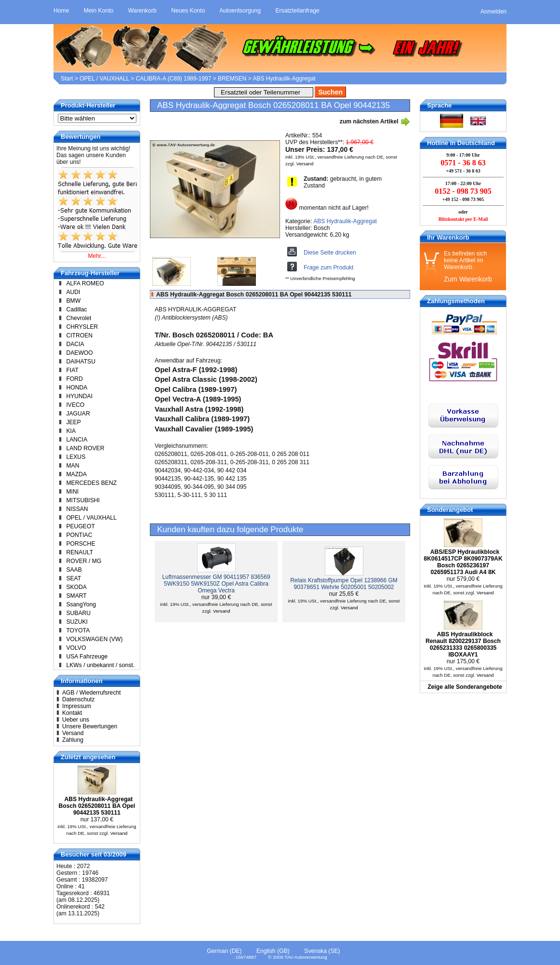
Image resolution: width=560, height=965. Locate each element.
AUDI (73, 292)
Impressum (77, 706)
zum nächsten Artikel (375, 121)
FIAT (72, 370)
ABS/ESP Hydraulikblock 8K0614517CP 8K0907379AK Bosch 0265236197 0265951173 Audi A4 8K (463, 562)
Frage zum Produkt (328, 268)
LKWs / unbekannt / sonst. (100, 665)
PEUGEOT (80, 526)
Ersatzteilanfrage (297, 11)
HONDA (77, 388)
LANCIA (77, 440)
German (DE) (224, 951)
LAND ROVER (85, 448)
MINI (72, 492)
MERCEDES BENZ (91, 483)
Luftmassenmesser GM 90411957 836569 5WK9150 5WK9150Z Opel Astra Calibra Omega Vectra (216, 584)
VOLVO (76, 648)
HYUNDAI (79, 396)
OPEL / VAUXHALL (104, 79)
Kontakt (72, 713)
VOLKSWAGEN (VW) (94, 639)
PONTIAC (79, 535)
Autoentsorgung (240, 11)
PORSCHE (80, 544)
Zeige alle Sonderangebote (465, 687)
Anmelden (493, 12)
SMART (76, 596)
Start (67, 79)
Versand (305, 164)
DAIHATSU (81, 362)
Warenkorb (142, 11)
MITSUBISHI (83, 500)
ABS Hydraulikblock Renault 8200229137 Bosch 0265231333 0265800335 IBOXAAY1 (463, 644)
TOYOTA (78, 630)
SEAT (73, 578)
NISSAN (77, 509)
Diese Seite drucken (330, 253)
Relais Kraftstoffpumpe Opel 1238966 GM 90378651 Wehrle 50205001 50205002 (344, 584)
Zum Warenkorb (468, 279)
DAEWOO (79, 353)
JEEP (73, 422)
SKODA (76, 587)
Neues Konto (188, 11)
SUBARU (78, 613)
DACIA (75, 344)
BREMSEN (232, 79)
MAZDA (76, 474)
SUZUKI (77, 622)
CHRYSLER (82, 327)
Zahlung (73, 740)
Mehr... (97, 256)
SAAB (74, 570)
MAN (73, 466)
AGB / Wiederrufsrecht (92, 693)
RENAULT (80, 552)
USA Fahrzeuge (87, 657)
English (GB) (273, 951)
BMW (73, 301)
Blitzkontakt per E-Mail (463, 219)
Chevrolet (79, 318)
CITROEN (79, 335)
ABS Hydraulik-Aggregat (284, 79)
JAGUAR (78, 414)
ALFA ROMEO (85, 283)
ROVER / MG (84, 561)
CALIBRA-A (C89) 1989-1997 (174, 79)
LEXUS (76, 457)
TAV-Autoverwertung (306, 957)
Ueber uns (76, 720)
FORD (74, 379)
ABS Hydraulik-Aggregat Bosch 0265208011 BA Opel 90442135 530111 (97, 806)
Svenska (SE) (322, 951)
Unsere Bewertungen (90, 726)
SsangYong (81, 604)
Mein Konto (99, 11)
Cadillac (76, 309)
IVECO (75, 405)
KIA (71, 431)
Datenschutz (79, 699)
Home (61, 11)
